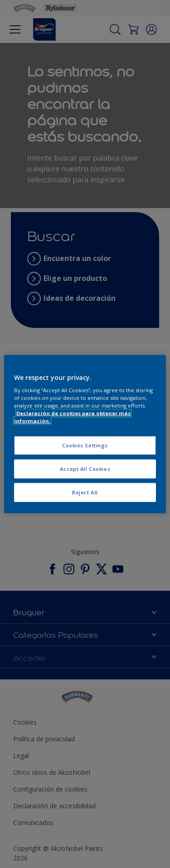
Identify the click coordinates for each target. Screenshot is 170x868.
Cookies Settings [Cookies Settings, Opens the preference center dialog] (85, 445)
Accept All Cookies (85, 469)
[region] (85, 434)
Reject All (85, 492)
